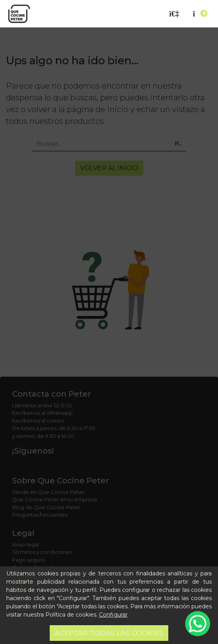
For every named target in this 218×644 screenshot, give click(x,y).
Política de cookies (71, 615)
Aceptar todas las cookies (109, 633)
